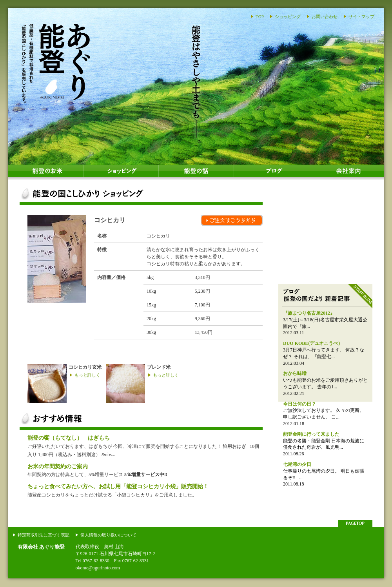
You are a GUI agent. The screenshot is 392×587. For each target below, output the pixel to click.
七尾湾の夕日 (297, 464)
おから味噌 (295, 373)
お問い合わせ (325, 16)
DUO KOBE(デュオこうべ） (313, 343)
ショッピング (288, 16)
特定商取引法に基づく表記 (44, 535)
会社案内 (347, 172)
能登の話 (196, 172)
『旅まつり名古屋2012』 (309, 313)
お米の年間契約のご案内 (58, 466)
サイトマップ (361, 16)
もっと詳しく (87, 375)
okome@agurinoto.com (98, 568)
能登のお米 (45, 172)
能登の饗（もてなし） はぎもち (69, 438)
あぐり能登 (56, 63)
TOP (260, 16)
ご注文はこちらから (232, 220)
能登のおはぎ (325, 233)
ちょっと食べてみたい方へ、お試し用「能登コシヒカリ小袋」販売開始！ (118, 486)
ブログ (271, 172)
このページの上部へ (355, 524)
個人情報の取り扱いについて (108, 535)
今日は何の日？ (299, 404)
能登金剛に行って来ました (311, 434)
